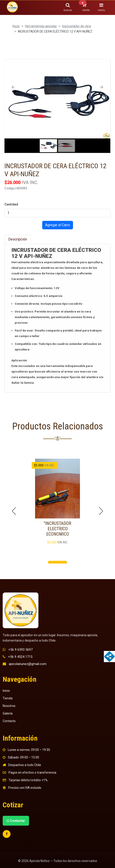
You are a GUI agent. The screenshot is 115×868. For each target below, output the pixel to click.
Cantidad (11, 204)
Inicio (16, 26)
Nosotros (9, 706)
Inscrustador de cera (76, 26)
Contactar (16, 821)
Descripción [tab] (18, 239)
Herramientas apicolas (41, 26)
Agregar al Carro (58, 225)
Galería (8, 713)
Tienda (8, 698)
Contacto (9, 721)
